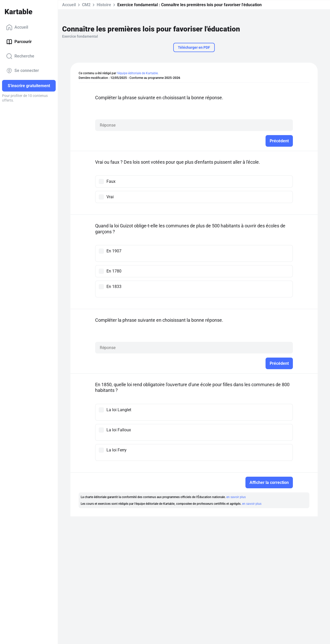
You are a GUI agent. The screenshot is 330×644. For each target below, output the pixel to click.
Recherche (20, 56)
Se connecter (23, 71)
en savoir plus (236, 497)
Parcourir (19, 42)
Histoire (104, 5)
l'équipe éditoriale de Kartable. (138, 73)
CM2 (86, 5)
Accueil (17, 27)
